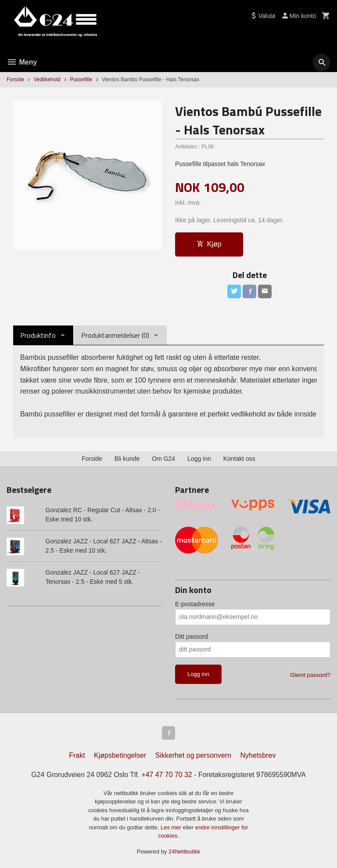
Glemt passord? (310, 673)
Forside (15, 80)
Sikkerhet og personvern (193, 754)
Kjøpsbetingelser (120, 754)
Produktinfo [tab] (38, 336)
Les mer (172, 826)
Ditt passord (192, 635)
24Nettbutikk (184, 851)
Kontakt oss (239, 457)
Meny (22, 62)
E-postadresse (195, 602)
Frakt (77, 754)
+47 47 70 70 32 (167, 774)
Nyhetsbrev (258, 754)
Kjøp (209, 244)
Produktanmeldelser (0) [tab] (115, 336)
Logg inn (199, 457)
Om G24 (163, 457)
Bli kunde (127, 457)
